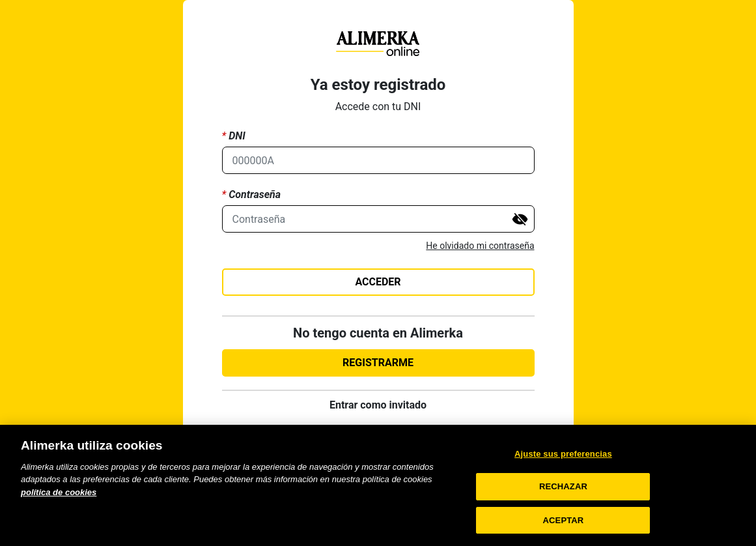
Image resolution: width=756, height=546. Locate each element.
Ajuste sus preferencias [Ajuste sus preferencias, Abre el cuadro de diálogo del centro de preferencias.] (563, 466)
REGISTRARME (378, 363)
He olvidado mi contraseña (480, 246)
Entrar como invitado (378, 405)
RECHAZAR (563, 499)
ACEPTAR (564, 532)
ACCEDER (378, 282)
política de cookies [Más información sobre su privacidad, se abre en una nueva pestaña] (59, 504)
